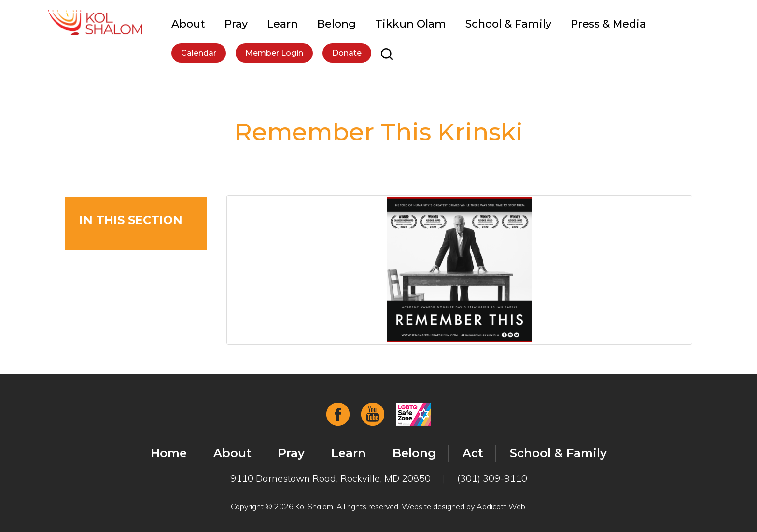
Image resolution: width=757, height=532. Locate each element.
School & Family (508, 24)
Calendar (199, 53)
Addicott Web (501, 506)
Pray (236, 24)
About (188, 24)
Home (169, 453)
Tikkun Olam (411, 24)
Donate (347, 53)
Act (473, 453)
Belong (336, 24)
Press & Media (608, 24)
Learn (282, 24)
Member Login (274, 53)
